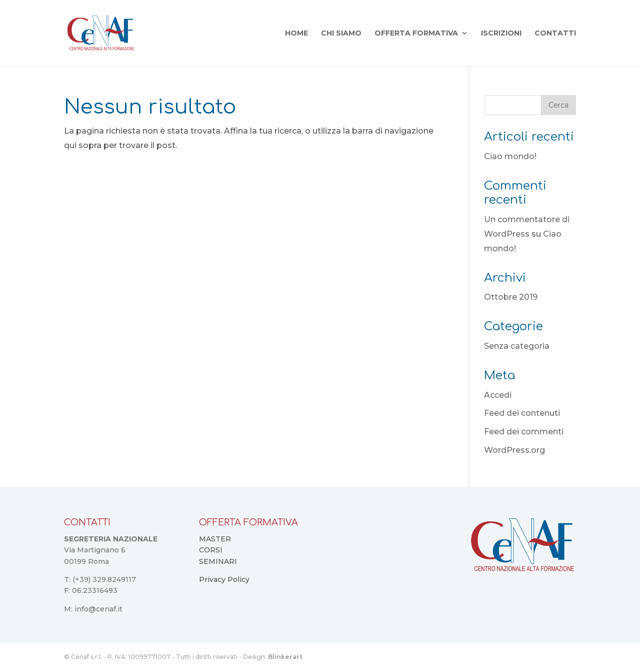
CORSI (211, 550)
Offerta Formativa (416, 34)
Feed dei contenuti (522, 413)
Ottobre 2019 (511, 297)
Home (296, 34)
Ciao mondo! (510, 156)
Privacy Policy (224, 579)
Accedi (498, 395)
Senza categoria (517, 346)
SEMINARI (218, 561)
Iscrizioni (501, 34)
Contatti (555, 34)
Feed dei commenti (524, 432)
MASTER (215, 539)
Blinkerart (285, 657)
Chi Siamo (341, 34)
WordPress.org (514, 450)
